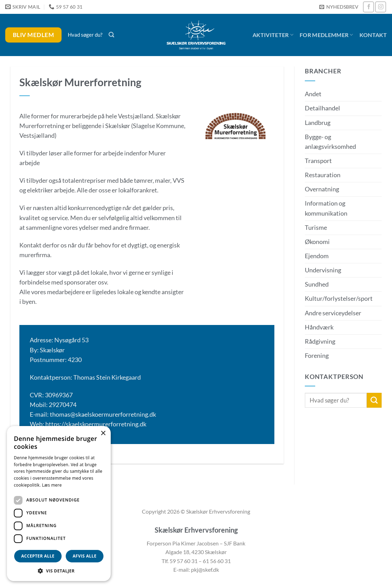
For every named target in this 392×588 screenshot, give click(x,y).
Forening (317, 356)
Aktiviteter (273, 35)
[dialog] (59, 504)
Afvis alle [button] (85, 556)
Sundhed (317, 284)
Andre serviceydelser (333, 313)
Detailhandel (322, 108)
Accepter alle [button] (38, 556)
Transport (318, 161)
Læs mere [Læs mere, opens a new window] (52, 485)
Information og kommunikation (326, 208)
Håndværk (319, 327)
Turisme (316, 228)
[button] (339, 7)
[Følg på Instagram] (381, 7)
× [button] (103, 433)
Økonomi (317, 242)
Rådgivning (320, 341)
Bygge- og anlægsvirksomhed (330, 142)
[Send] (374, 400)
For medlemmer (326, 35)
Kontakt (373, 35)
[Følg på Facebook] (368, 7)
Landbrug (318, 123)
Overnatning (322, 189)
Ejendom (317, 256)
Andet (313, 94)
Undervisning (323, 270)
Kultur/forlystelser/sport (339, 298)
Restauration (323, 175)
